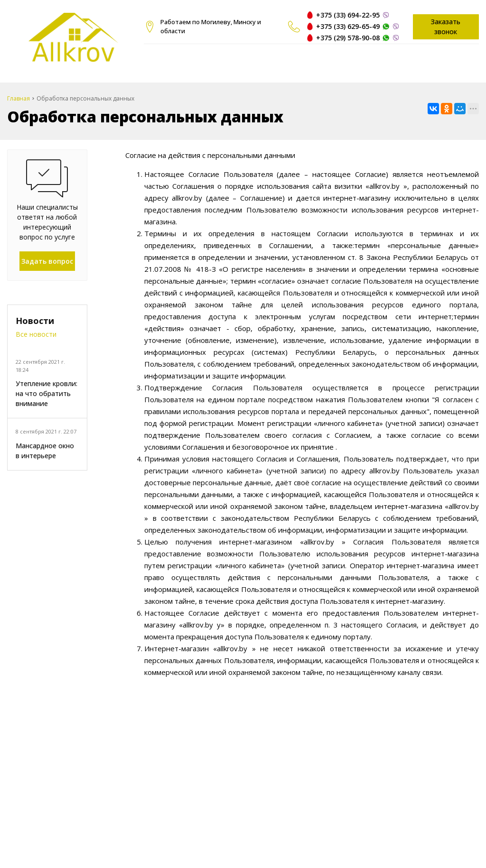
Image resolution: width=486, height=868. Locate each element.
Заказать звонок (446, 27)
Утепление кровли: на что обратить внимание (47, 393)
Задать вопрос (47, 261)
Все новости (36, 334)
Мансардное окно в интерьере (45, 451)
